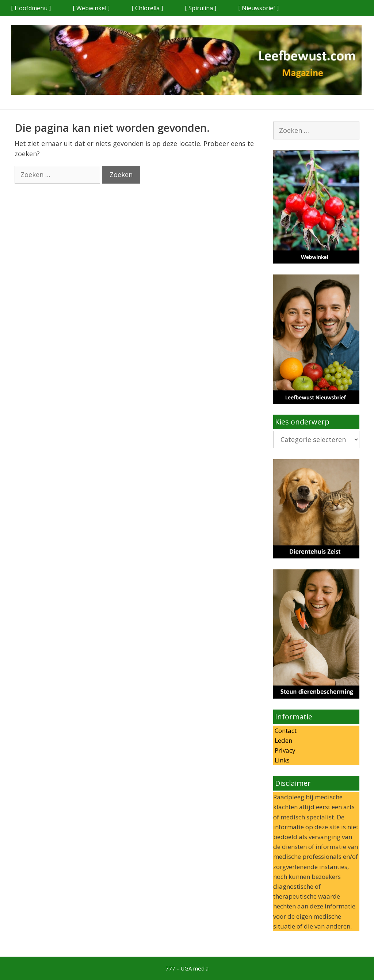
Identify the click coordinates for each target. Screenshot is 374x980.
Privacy (284, 750)
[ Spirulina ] (201, 8)
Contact (285, 731)
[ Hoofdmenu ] (31, 8)
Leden (283, 740)
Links (281, 760)
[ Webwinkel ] (91, 8)
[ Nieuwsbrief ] (258, 8)
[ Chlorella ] (147, 8)
